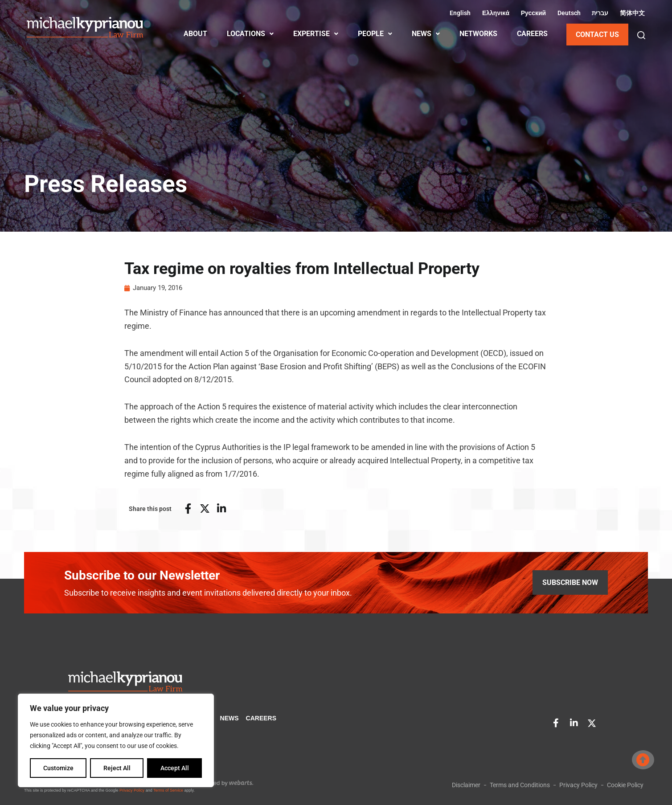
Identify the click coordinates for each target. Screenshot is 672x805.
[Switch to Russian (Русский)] (532, 13)
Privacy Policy (132, 790)
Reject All (117, 768)
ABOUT (195, 34)
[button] (641, 35)
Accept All (175, 768)
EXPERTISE (316, 34)
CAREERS (532, 34)
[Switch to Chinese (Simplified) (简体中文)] (631, 13)
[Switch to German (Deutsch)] (568, 13)
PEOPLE (375, 34)
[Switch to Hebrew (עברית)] (599, 13)
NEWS (426, 34)
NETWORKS (478, 34)
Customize (58, 768)
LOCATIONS (250, 34)
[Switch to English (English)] (459, 13)
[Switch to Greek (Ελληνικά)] (494, 13)
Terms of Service (168, 790)
